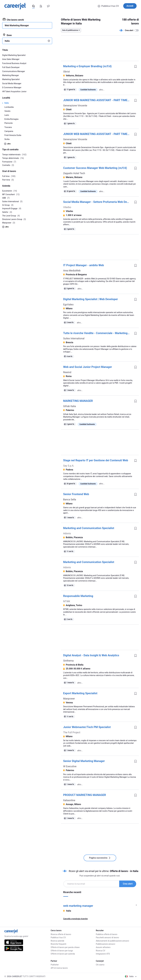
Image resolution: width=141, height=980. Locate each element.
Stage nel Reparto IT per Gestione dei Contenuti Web (96, 460)
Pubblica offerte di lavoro (107, 934)
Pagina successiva (100, 858)
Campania (9, 131)
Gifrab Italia (70, 406)
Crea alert (128, 884)
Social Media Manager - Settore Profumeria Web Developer (98, 202)
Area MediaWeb (72, 271)
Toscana (8, 127)
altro (7, 144)
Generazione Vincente (75, 105)
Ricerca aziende (57, 941)
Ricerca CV (101, 951)
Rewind (67, 372)
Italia (7, 103)
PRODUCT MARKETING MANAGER (85, 795)
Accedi (130, 6)
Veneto (7, 111)
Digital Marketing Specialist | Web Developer (91, 299)
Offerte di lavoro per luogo (62, 951)
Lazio (7, 115)
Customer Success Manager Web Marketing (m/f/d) (95, 168)
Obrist (67, 72)
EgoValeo (68, 304)
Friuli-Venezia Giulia (13, 135)
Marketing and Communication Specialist (89, 528)
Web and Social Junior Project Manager (88, 367)
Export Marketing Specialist (80, 693)
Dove (7, 35)
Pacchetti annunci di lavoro (107, 937)
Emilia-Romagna (11, 119)
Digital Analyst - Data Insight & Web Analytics (91, 655)
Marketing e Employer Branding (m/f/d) (87, 66)
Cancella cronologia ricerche (75, 919)
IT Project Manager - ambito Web (84, 265)
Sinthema (68, 661)
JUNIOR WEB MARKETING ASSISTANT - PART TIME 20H (98, 100)
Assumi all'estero (103, 947)
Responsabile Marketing (78, 596)
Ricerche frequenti (58, 944)
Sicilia (7, 139)
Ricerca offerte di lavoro (61, 934)
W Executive (70, 766)
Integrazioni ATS (103, 954)
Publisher (55, 965)
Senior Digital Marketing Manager (84, 761)
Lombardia (9, 107)
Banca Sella (70, 499)
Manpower (69, 699)
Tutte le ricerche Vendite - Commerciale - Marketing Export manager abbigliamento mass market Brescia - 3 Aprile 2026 (98, 333)
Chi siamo (100, 965)
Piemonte (9, 123)
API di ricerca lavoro (59, 968)
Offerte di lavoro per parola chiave (65, 947)
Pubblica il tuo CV (108, 6)
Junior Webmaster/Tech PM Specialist (87, 727)
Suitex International (74, 338)
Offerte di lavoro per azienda (63, 954)
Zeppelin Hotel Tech (74, 173)
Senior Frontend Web (76, 494)
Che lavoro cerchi (13, 20)
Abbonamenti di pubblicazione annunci (112, 941)
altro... (102, 90)
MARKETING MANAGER (78, 401)
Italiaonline (69, 800)
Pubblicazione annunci (105, 944)
